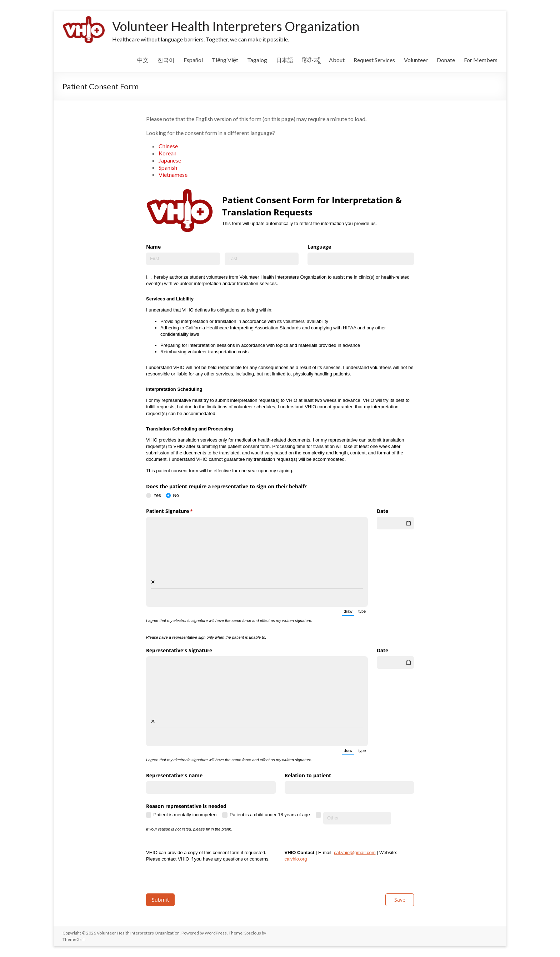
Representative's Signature (179, 650)
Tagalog (257, 60)
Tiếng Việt (225, 60)
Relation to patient (308, 775)
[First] (183, 259)
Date (382, 511)
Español (193, 60)
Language (319, 247)
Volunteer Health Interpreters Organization (236, 26)
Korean (167, 153)
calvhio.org (296, 859)
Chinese (168, 146)
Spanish (168, 167)
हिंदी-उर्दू (311, 60)
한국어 (166, 60)
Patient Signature (180, 511)
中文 (143, 60)
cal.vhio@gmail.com (355, 853)
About (337, 60)
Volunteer (416, 60)
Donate (446, 60)
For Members (481, 60)
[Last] (262, 259)
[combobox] (361, 259)
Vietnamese (173, 175)
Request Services (374, 60)
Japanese (170, 160)
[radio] (156, 495)
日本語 (285, 60)
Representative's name (174, 775)
